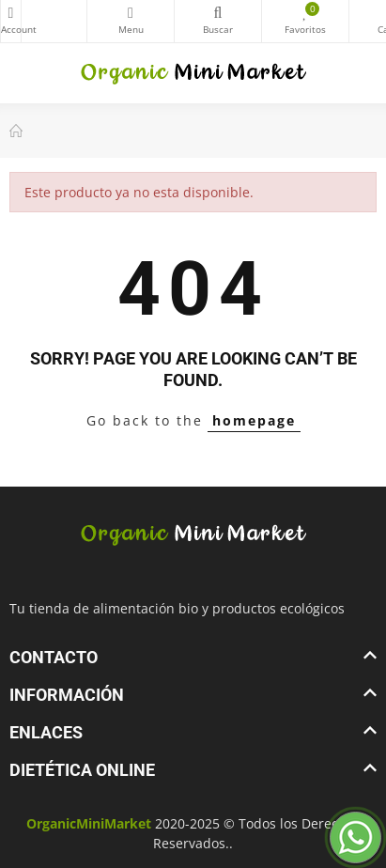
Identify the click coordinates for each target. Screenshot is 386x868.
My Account (11, 13)
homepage (254, 420)
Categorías (131, 13)
